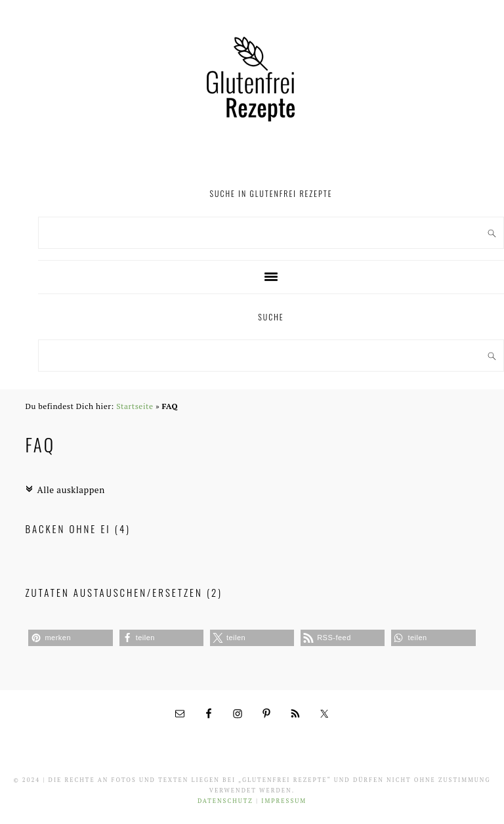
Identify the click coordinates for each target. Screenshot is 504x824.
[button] (70, 638)
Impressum (284, 801)
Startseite (135, 406)
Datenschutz (225, 801)
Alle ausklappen (65, 490)
